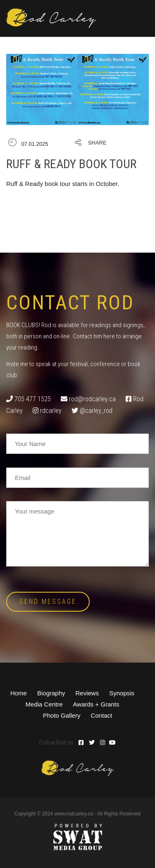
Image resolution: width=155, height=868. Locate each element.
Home (19, 693)
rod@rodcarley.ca (92, 399)
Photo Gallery (62, 715)
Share (97, 143)
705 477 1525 (33, 399)
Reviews (87, 693)
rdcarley (51, 411)
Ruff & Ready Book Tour (71, 164)
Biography (51, 693)
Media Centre (44, 704)
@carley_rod (96, 411)
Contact (102, 715)
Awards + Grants (96, 704)
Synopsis (122, 693)
